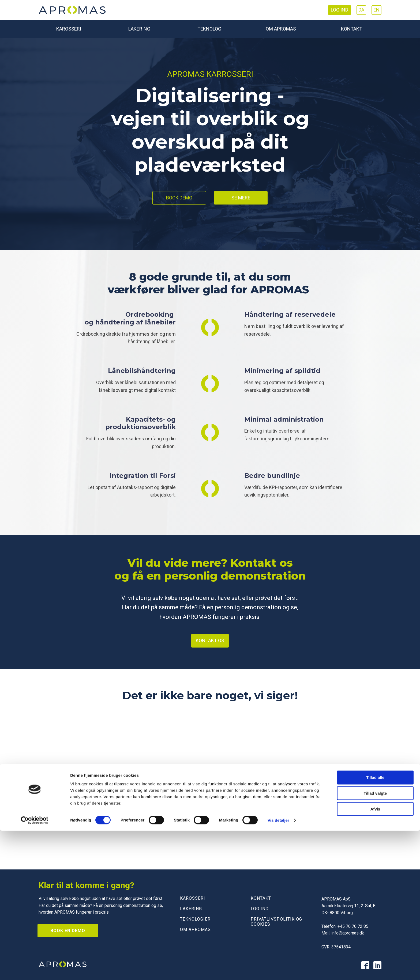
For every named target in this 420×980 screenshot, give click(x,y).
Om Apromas (281, 29)
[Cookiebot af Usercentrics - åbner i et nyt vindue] (35, 970)
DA (361, 10)
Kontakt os (210, 640)
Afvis (375, 958)
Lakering (139, 29)
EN (376, 10)
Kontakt (352, 29)
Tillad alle (375, 927)
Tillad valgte (375, 942)
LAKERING (191, 909)
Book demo (179, 198)
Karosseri (69, 29)
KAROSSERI (193, 898)
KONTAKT (261, 898)
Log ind (340, 10)
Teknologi (210, 29)
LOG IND (260, 909)
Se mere (241, 198)
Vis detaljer (278, 969)
